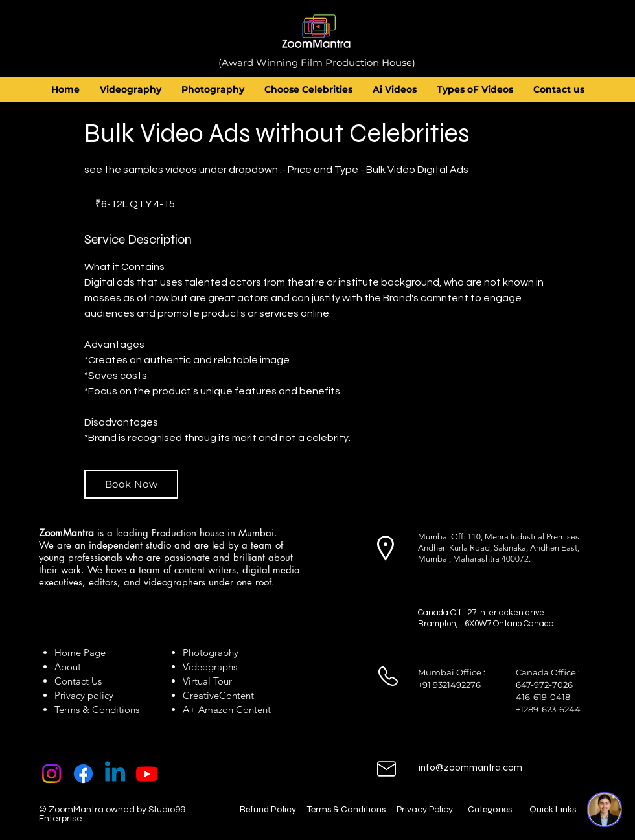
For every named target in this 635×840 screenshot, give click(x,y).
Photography (211, 653)
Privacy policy (84, 695)
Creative (201, 695)
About (70, 667)
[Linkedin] (115, 774)
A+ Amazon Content (227, 709)
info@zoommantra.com (470, 767)
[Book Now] (131, 484)
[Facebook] (83, 774)
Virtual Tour (207, 681)
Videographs (210, 667)
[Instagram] (52, 774)
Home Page (80, 653)
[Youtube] (147, 774)
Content (237, 695)
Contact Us (78, 681)
